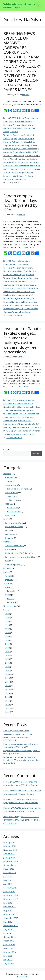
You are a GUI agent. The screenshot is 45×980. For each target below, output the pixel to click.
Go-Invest (24, 285)
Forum (6, 782)
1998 (7, 633)
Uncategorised (10, 606)
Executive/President (12, 125)
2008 (9, 261)
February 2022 (10, 846)
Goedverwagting (11, 149)
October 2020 (9, 865)
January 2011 (9, 945)
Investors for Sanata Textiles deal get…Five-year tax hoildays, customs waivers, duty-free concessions (22, 340)
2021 (7, 708)
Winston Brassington (22, 312)
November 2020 (11, 861)
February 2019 (10, 888)
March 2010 (9, 948)
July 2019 (7, 876)
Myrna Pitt (8, 159)
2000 (7, 640)
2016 (7, 701)
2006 (7, 663)
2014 (7, 693)
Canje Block (12, 508)
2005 (7, 659)
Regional (9, 538)
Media (6, 808)
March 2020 (9, 869)
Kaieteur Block (14, 511)
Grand (8, 576)
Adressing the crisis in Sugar (16, 731)
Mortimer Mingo (32, 156)
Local (8, 530)
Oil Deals (9, 504)
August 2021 (9, 854)
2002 (7, 648)
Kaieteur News (10, 295)
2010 (14, 118)
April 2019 (8, 884)
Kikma (6, 790)
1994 (7, 617)
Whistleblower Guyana (19, 4)
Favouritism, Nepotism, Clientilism (21, 557)
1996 (7, 625)
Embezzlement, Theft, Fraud (16, 264)
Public (8, 595)
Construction (11, 485)
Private (8, 587)
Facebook (16, 145)
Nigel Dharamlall (11, 169)
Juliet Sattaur (18, 156)
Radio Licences (16, 500)
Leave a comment (14, 183)
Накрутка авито (11, 817)
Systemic (14, 132)
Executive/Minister (23, 122)
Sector (6, 583)
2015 (7, 697)
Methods (7, 542)
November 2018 (11, 895)
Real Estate (10, 515)
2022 (7, 712)
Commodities (11, 477)
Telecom (11, 496)
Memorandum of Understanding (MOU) (21, 424)
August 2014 (9, 929)
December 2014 (10, 926)
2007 (9, 118)
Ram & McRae (12, 172)
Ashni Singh (29, 135)
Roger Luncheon (27, 172)
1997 (7, 629)
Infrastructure (12, 493)
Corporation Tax (25, 278)
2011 (7, 682)
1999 (7, 636)
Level (6, 519)
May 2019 (8, 880)
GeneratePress (22, 976)
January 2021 (9, 857)
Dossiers (7, 474)
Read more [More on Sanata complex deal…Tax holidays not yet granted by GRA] (29, 247)
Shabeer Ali (22, 176)
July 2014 (7, 933)
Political (27, 128)
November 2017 (11, 899)
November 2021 (11, 850)
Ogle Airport (25, 169)
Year (5, 610)
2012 (7, 686)
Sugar (10, 481)
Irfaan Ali (7, 156)
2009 (7, 674)
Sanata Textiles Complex (14, 275)
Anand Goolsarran (15, 135)
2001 (7, 644)
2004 (7, 655)
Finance (7, 799)
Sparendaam (20, 179)
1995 (7, 621)
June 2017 (8, 903)
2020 (7, 705)
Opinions (7, 568)
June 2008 (8, 956)
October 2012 (9, 937)
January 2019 (9, 892)
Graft (26, 271)
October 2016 (9, 907)
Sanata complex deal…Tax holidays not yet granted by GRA (20, 203)
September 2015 (11, 918)
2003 (7, 652)
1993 (7, 614)
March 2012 (9, 941)
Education (12, 591)
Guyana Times (33, 288)
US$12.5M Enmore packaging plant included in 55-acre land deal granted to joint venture (21, 760)
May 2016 (8, 910)
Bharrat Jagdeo (10, 139)
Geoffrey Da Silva (29, 145)
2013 (7, 689)
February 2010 (10, 952)
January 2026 (9, 842)
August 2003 (9, 963)
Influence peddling (14, 564)
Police (10, 599)
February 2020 (10, 873)
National (27, 407)
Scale (6, 572)
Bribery (21, 118)
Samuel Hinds (10, 176)
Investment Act (10, 421)
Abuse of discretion (20, 261)
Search (6, 450)
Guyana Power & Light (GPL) (25, 152)
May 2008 (8, 960)
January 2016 (9, 914)
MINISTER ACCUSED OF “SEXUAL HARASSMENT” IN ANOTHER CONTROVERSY (18, 737)
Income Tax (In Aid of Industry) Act (19, 292)
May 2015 (8, 922)
